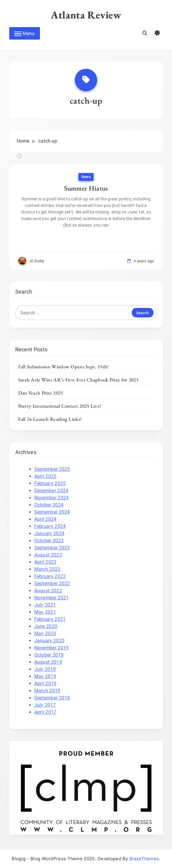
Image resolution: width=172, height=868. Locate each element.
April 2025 (45, 476)
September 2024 (52, 512)
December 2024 (51, 491)
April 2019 (45, 684)
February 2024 (50, 526)
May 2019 (45, 676)
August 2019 (48, 662)
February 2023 (50, 576)
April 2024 (45, 519)
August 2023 (48, 555)
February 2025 (50, 483)
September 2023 (52, 548)
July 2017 (45, 705)
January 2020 (49, 641)
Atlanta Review (86, 15)
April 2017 (45, 712)
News (86, 177)
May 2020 (45, 634)
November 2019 (52, 648)
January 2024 (49, 533)
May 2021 (45, 612)
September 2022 (52, 583)
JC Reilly (37, 261)
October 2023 (49, 541)
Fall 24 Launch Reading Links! (50, 419)
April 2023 (45, 562)
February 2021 (50, 619)
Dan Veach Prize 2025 (41, 393)
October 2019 (49, 655)
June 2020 (46, 626)
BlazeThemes (144, 859)
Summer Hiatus (86, 188)
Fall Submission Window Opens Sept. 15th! (63, 367)
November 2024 (52, 498)
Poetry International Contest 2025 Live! (60, 406)
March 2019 (47, 691)
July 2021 (45, 605)
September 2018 (52, 698)
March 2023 (47, 569)
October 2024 (49, 505)
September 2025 (52, 469)
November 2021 (52, 598)
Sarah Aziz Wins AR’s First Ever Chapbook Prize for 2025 (79, 380)
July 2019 (45, 669)
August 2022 (48, 591)
